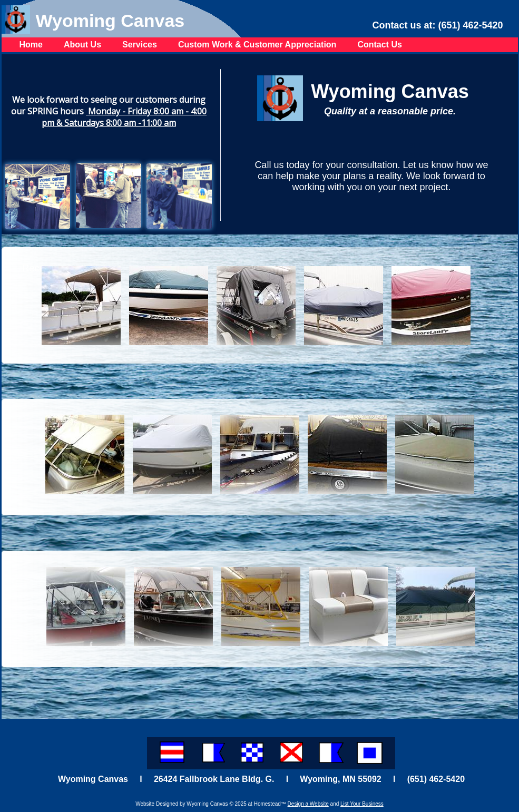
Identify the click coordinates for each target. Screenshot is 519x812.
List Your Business (362, 804)
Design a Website (308, 804)
